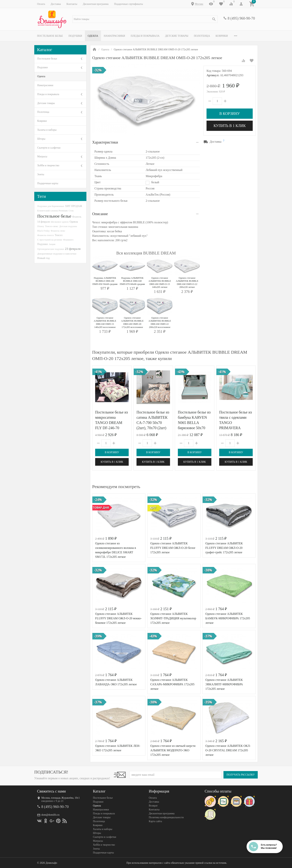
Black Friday (43, 231)
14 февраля (43, 222)
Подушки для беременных (51, 206)
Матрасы (42, 157)
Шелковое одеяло (60, 222)
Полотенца (202, 36)
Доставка (56, 4)
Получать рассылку (241, 775)
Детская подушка (68, 226)
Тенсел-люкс (52, 226)
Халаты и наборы (47, 130)
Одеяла (93, 36)
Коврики (222, 36)
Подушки (75, 36)
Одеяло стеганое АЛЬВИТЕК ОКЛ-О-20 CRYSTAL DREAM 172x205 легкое (228, 750)
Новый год (43, 258)
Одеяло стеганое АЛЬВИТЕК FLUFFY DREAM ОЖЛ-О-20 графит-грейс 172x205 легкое (224, 548)
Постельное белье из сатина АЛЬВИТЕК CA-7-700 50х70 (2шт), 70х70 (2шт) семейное (153, 423)
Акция (52, 244)
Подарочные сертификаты (129, 4)
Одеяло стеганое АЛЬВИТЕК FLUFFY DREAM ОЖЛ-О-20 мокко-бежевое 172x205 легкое (118, 618)
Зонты (41, 174)
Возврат (153, 806)
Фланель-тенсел (46, 235)
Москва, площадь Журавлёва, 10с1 (61, 798)
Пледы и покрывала (145, 36)
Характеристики (105, 142)
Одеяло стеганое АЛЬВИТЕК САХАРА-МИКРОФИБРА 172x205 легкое (172, 684)
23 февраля (73, 249)
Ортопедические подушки (51, 249)
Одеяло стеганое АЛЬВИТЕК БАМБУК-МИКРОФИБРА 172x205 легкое (228, 618)
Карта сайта (155, 821)
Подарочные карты (48, 183)
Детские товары (177, 36)
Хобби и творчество (48, 165)
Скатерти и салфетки (49, 148)
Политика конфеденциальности (166, 817)
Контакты (72, 4)
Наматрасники (114, 36)
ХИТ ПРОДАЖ (74, 206)
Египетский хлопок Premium (53, 211)
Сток (71, 211)
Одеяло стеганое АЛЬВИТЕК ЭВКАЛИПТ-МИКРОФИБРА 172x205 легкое (224, 684)
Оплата (41, 4)
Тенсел (59, 235)
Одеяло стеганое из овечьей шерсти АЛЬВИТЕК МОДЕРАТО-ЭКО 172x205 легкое (173, 750)
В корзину (230, 114)
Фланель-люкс (58, 231)
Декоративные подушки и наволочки (57, 254)
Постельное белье (50, 36)
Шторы (41, 139)
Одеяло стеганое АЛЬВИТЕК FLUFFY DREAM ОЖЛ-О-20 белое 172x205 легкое (173, 548)
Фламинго (68, 240)
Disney (41, 226)
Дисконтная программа (96, 4)
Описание (100, 214)
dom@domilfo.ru (50, 815)
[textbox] (145, 19)
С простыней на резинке (50, 240)
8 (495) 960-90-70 (241, 18)
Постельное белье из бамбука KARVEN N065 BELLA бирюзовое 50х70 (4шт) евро (194, 423)
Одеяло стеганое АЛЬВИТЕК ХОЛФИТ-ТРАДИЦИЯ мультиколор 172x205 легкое (173, 618)
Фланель (77, 217)
